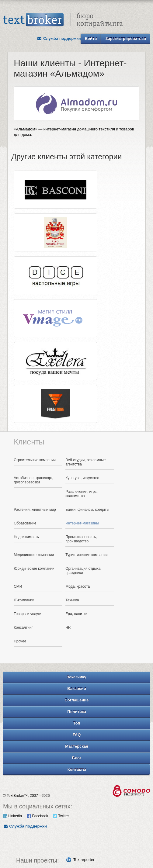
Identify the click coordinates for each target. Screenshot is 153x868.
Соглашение (76, 700)
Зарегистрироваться (126, 38)
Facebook (37, 816)
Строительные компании (35, 460)
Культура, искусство (82, 478)
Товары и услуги (28, 614)
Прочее (20, 641)
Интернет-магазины (82, 523)
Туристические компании (87, 555)
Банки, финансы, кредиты (87, 510)
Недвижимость (26, 537)
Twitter (61, 816)
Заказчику (76, 677)
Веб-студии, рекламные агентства (85, 462)
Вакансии (76, 688)
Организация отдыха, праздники (83, 571)
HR (68, 628)
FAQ (77, 735)
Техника (72, 600)
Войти (91, 38)
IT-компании (24, 600)
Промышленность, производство (81, 539)
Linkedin (12, 816)
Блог (77, 758)
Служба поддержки (59, 38)
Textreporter (84, 860)
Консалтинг (23, 628)
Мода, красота (78, 586)
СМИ (18, 586)
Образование (25, 523)
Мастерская (77, 746)
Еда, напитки (76, 614)
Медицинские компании (34, 555)
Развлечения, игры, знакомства (82, 494)
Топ (77, 723)
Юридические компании (34, 569)
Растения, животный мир (35, 510)
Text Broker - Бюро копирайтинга (63, 20)
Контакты (77, 769)
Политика (76, 712)
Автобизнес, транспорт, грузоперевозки (33, 480)
